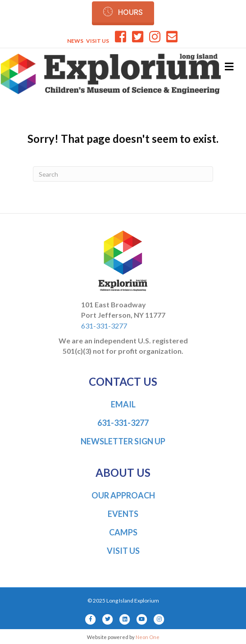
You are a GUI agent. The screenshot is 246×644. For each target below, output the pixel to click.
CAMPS (123, 532)
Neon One (148, 637)
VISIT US (98, 41)
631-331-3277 (104, 326)
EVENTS (123, 514)
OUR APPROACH (123, 495)
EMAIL (123, 404)
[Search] (123, 174)
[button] (123, 12)
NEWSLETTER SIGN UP (123, 441)
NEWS (75, 41)
